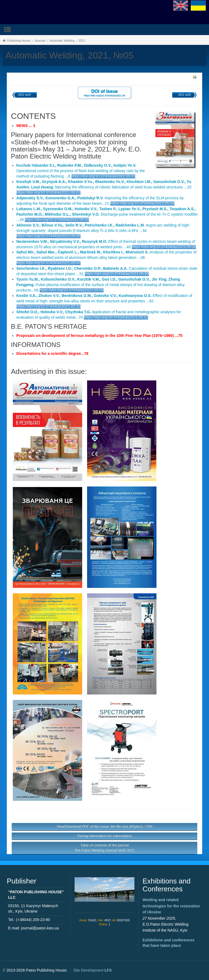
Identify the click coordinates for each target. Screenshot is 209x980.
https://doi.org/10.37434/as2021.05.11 (116, 317)
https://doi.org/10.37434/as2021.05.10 (48, 306)
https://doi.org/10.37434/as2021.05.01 (103, 176)
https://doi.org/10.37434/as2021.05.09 (72, 290)
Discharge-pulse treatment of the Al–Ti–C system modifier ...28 (107, 214)
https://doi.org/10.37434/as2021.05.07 (48, 263)
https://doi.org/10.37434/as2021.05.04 (57, 220)
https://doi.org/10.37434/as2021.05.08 (117, 274)
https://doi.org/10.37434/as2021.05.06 (164, 247)
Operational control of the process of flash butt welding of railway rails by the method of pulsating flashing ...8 (81, 171)
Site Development (92, 970)
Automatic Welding (62, 41)
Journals (40, 41)
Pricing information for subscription (104, 836)
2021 (82, 41)
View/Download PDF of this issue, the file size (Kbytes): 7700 (104, 827)
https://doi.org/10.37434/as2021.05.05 (48, 236)
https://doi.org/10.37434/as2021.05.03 (142, 203)
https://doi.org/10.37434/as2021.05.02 (48, 193)
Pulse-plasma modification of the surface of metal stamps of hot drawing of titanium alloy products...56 (101, 285)
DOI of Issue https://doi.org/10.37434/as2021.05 (104, 93)
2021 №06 (185, 95)
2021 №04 (25, 95)
